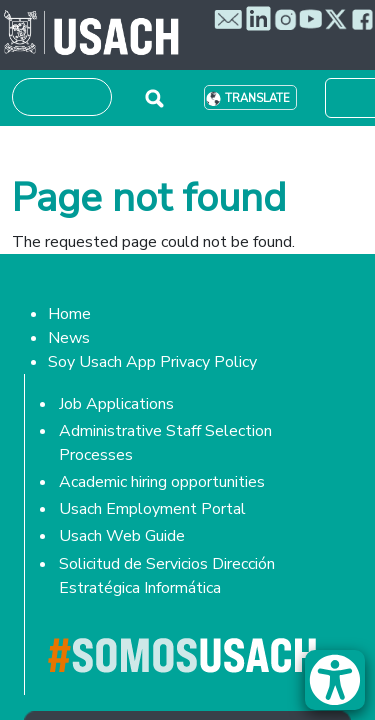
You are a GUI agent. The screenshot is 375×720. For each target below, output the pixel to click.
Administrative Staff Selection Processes (165, 443)
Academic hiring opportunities (162, 482)
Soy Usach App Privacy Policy (152, 362)
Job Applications (116, 404)
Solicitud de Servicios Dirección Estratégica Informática (167, 576)
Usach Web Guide (122, 536)
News (69, 338)
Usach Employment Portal (152, 509)
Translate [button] (257, 98)
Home (69, 314)
